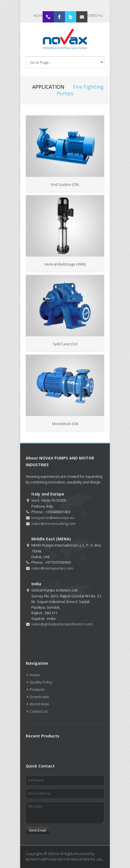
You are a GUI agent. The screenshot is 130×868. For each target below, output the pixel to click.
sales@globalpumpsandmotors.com (62, 624)
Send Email (37, 830)
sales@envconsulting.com (54, 524)
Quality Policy (41, 682)
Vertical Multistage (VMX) (65, 264)
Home (35, 675)
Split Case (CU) (65, 344)
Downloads (39, 697)
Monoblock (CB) (65, 424)
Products (37, 689)
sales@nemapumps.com (52, 568)
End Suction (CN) (65, 184)
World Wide (40, 704)
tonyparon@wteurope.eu (53, 518)
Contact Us (39, 711)
